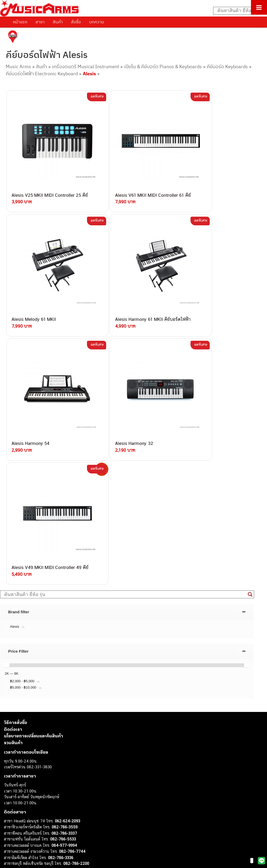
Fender (10, 823)
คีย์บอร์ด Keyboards (227, 66)
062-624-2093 (68, 641)
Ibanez (10, 835)
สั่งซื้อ (76, 22)
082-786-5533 (63, 659)
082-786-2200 (76, 683)
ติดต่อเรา (13, 549)
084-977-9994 (64, 665)
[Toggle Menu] (259, 7)
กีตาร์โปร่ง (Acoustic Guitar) (28, 782)
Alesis (89, 74)
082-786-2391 (75, 719)
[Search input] (237, 11)
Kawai (9, 841)
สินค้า (58, 22)
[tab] (127, 432)
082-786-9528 (51, 695)
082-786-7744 (72, 671)
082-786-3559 (65, 647)
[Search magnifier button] (250, 414)
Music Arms (18, 66)
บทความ (97, 22)
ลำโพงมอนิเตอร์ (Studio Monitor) (31, 818)
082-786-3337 (64, 653)
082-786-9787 (64, 702)
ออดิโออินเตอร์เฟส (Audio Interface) (34, 811)
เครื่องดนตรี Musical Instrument (86, 66)
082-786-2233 (81, 707)
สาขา (40, 22)
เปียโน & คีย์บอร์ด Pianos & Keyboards (163, 66)
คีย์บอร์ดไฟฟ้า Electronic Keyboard (42, 74)
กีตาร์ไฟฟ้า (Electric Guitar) (27, 776)
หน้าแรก (20, 22)
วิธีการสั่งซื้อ (16, 542)
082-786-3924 (49, 689)
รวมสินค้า (13, 562)
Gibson (10, 829)
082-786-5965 (75, 713)
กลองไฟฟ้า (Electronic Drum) (28, 806)
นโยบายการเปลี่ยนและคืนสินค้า (34, 556)
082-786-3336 (61, 677)
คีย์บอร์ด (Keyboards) (22, 788)
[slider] (7, 485)
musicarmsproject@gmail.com (41, 767)
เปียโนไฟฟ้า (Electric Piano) (28, 794)
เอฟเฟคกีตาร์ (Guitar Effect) (27, 800)
